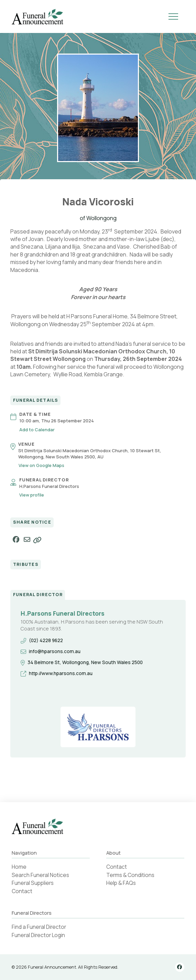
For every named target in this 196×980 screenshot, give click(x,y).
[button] (173, 16)
